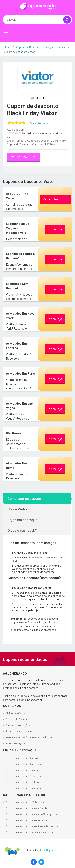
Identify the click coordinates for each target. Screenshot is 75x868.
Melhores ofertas (16, 713)
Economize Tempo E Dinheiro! (20, 256)
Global (37, 98)
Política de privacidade (19, 731)
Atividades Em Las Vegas (19, 405)
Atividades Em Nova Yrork (20, 316)
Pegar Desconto (55, 199)
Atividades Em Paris (20, 373)
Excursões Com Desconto (17, 286)
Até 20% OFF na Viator (17, 196)
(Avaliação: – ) (41, 123)
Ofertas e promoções (18, 725)
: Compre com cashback (29, 737)
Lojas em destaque (23, 520)
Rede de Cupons (46, 850)
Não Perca (13, 433)
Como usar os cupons (24, 498)
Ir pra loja (23, 157)
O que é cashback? (22, 530)
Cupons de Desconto (18, 719)
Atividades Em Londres (16, 346)
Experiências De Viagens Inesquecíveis (18, 228)
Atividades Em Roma (16, 465)
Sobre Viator (17, 509)
